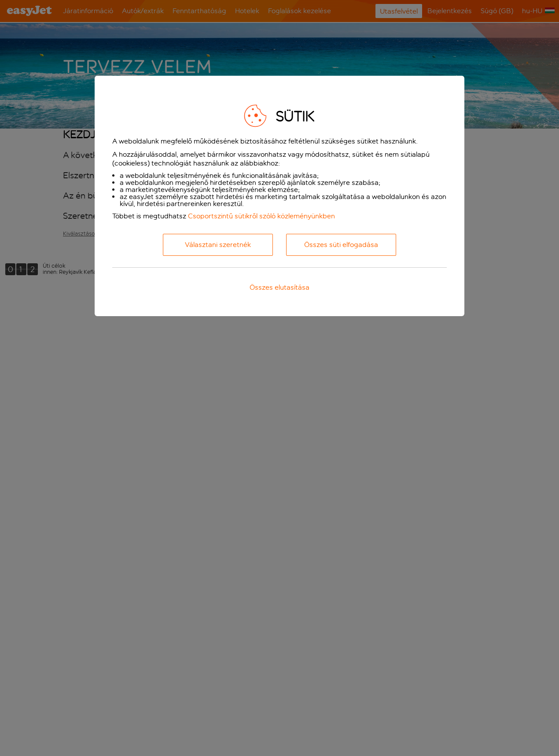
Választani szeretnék (218, 245)
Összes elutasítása (279, 287)
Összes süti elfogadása (341, 245)
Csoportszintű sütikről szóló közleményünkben (261, 216)
